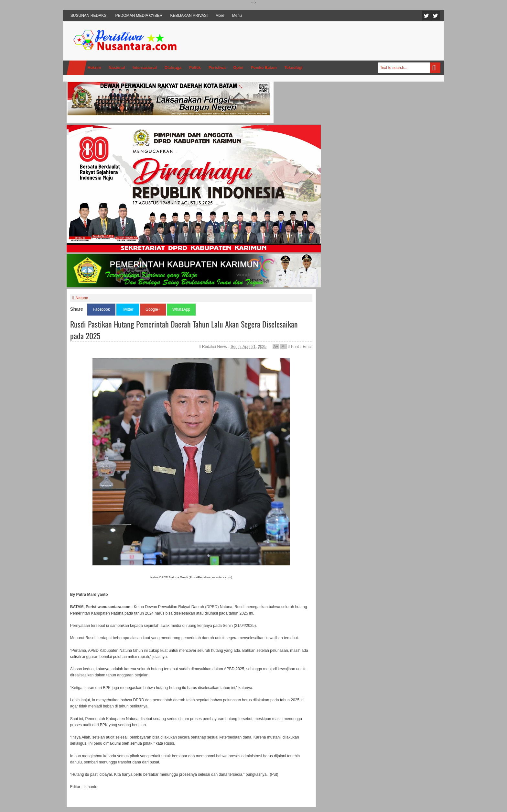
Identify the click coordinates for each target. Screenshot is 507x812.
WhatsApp (181, 309)
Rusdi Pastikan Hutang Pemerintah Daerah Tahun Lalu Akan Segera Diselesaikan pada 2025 (184, 330)
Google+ (153, 309)
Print (293, 347)
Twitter (426, 16)
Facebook (436, 16)
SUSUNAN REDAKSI (89, 16)
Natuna (82, 298)
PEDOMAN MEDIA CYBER (139, 16)
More (220, 16)
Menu (237, 16)
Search (435, 68)
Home (77, 68)
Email (306, 347)
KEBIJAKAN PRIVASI (189, 16)
